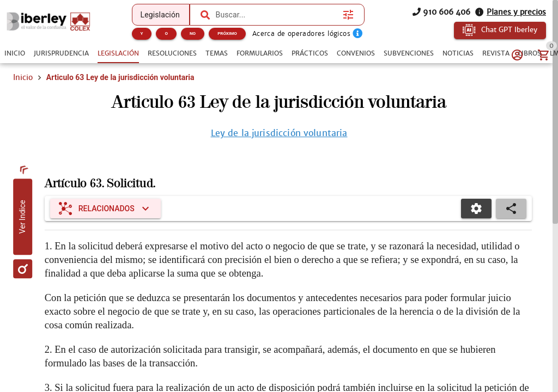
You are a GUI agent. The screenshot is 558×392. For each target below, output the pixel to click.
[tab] (15, 53)
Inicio (23, 77)
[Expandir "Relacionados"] (105, 209)
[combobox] (277, 15)
